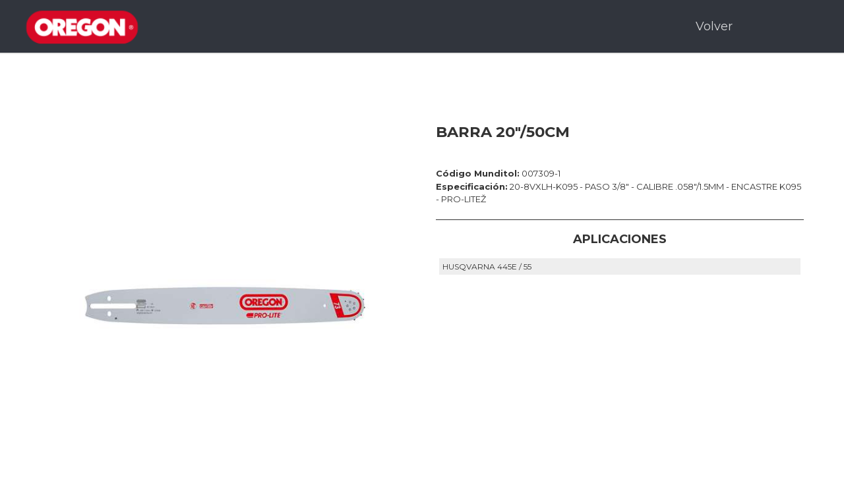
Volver (714, 26)
